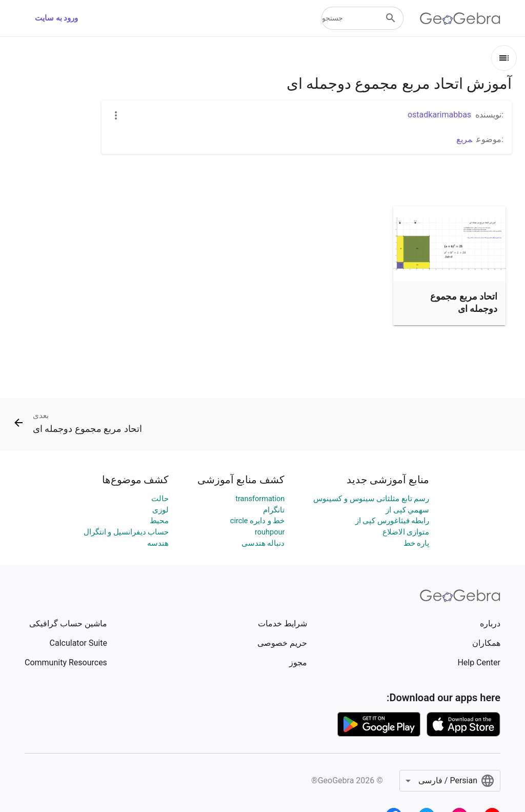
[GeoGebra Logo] (460, 18)
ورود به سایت (56, 18)
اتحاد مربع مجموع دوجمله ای (464, 302)
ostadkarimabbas (439, 115)
